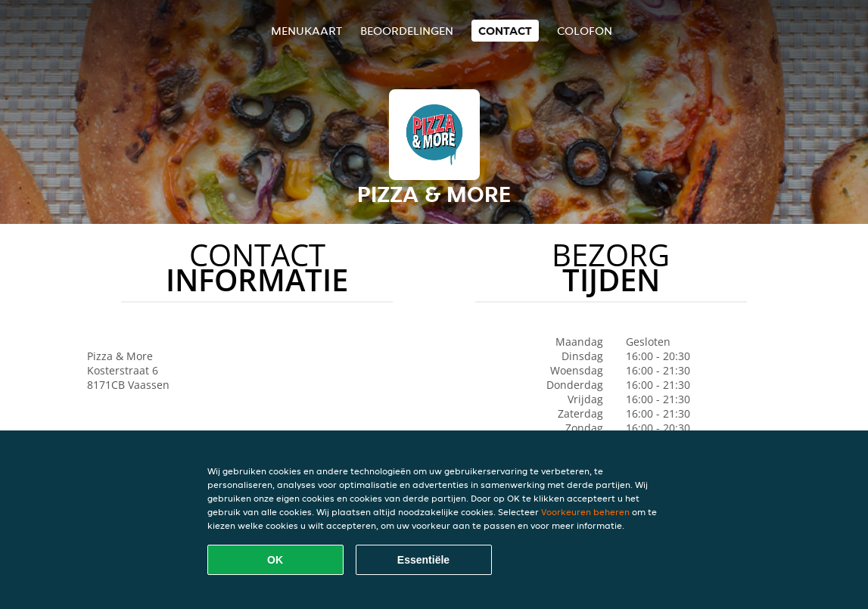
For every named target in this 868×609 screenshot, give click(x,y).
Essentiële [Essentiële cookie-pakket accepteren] (423, 560)
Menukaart (306, 31)
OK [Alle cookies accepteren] (275, 560)
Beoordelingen (407, 31)
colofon (585, 31)
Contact (505, 31)
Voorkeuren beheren (585, 512)
